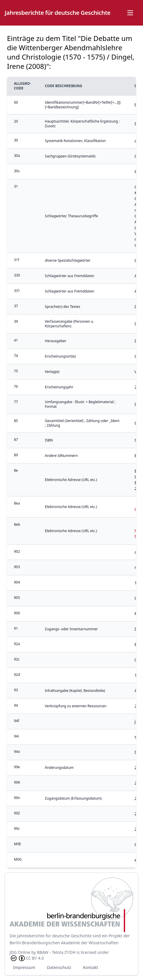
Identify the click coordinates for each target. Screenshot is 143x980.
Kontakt (91, 967)
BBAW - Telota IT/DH (56, 952)
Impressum (24, 967)
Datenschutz (59, 967)
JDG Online (20, 952)
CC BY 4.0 (27, 958)
